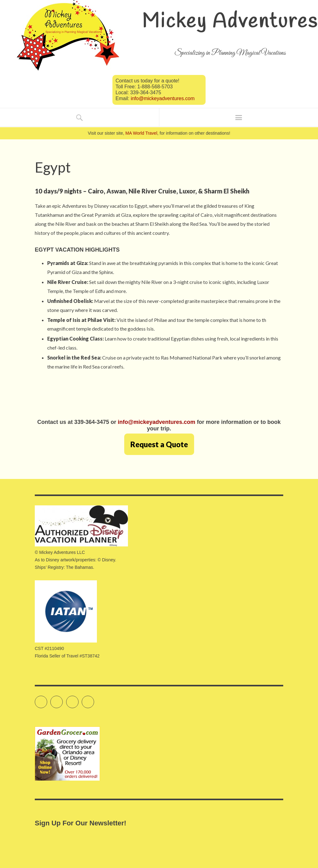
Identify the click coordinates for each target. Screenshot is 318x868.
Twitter (47, 699)
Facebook (63, 699)
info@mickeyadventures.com (163, 98)
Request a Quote (159, 444)
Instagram (78, 699)
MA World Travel (141, 133)
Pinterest (94, 699)
